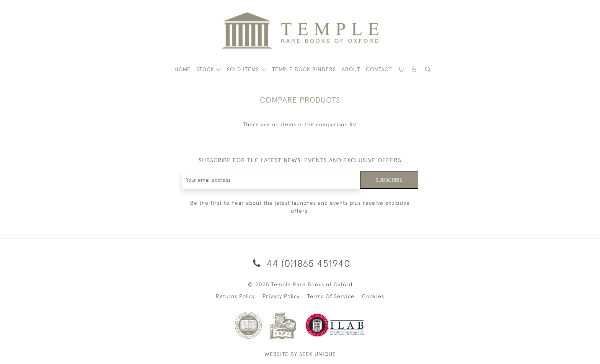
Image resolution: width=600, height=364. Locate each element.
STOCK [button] (206, 69)
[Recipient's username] (271, 180)
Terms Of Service (331, 296)
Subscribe (389, 180)
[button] (414, 69)
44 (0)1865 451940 (300, 263)
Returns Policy (235, 296)
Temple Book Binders (304, 69)
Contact (379, 69)
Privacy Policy (281, 296)
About (351, 69)
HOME (183, 69)
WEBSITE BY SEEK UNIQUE (300, 354)
